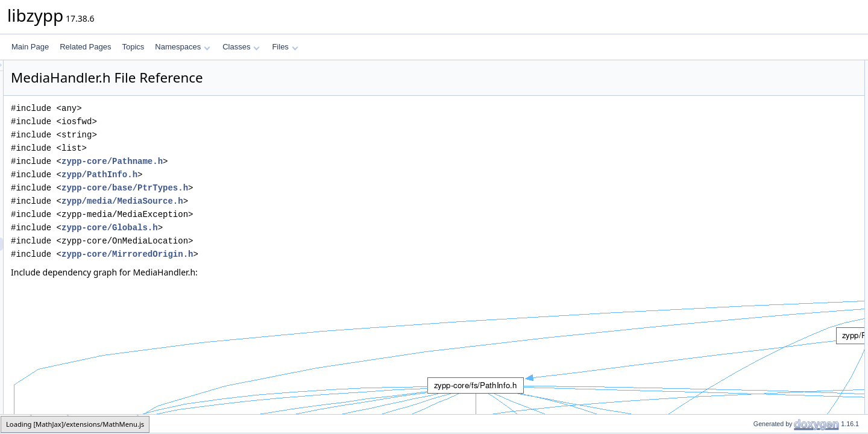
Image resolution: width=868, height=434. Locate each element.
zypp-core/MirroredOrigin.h (278, 254)
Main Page (30, 47)
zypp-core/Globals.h (260, 228)
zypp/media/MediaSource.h (273, 201)
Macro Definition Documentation (785, 160)
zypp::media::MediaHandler (787, 80)
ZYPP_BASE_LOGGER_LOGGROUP (805, 146)
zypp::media (763, 120)
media (50, 423)
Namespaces (182, 47)
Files (285, 47)
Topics (133, 47)
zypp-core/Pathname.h (263, 161)
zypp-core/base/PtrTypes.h (275, 188)
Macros (745, 133)
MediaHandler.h (103, 423)
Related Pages (85, 47)
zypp (751, 107)
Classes (241, 47)
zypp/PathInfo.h (250, 175)
